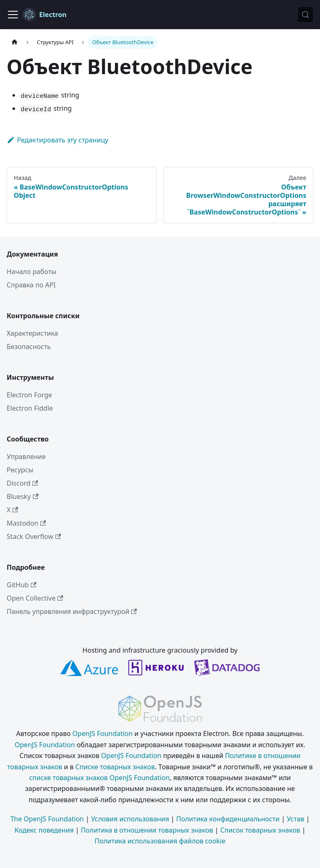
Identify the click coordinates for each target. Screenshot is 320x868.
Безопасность (29, 347)
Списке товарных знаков (115, 767)
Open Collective (35, 598)
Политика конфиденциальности (228, 819)
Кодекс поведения (44, 830)
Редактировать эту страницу (57, 140)
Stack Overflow (34, 536)
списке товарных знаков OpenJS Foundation (99, 778)
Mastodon (26, 523)
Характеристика (32, 333)
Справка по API (31, 285)
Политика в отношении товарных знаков (147, 830)
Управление (26, 456)
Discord (22, 483)
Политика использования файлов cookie (160, 841)
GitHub (21, 585)
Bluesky (22, 496)
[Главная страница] (15, 42)
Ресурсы (20, 470)
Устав (295, 819)
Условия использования (130, 819)
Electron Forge (29, 395)
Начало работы (31, 272)
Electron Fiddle (30, 408)
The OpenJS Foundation (47, 819)
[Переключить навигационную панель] (13, 15)
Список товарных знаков (260, 830)
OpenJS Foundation (103, 733)
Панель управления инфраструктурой (72, 611)
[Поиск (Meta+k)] (305, 15)
